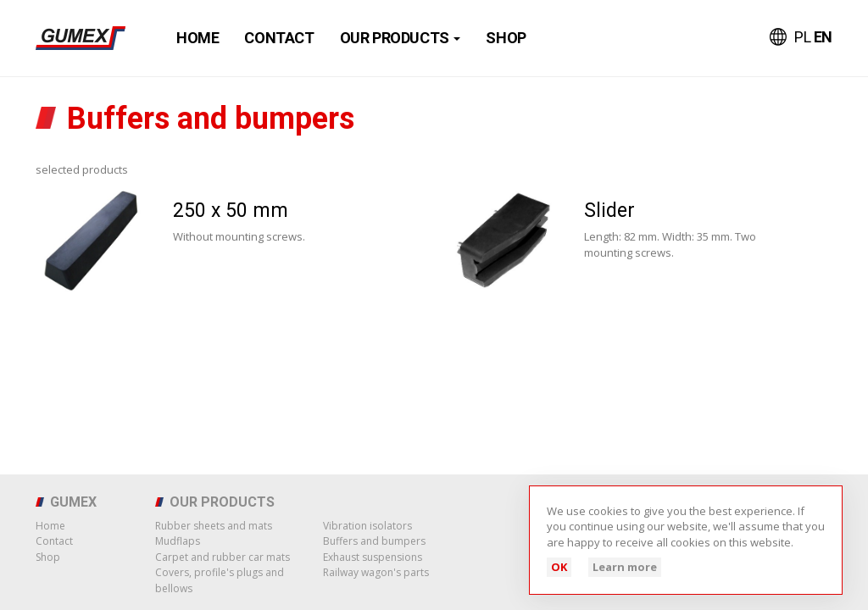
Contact (279, 38)
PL (804, 37)
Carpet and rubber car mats (223, 557)
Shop (506, 38)
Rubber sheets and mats (214, 526)
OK (559, 567)
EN (823, 37)
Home (198, 38)
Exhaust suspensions (373, 557)
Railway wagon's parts (376, 572)
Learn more (625, 567)
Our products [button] (401, 38)
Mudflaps (178, 541)
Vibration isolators (367, 526)
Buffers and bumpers (374, 541)
